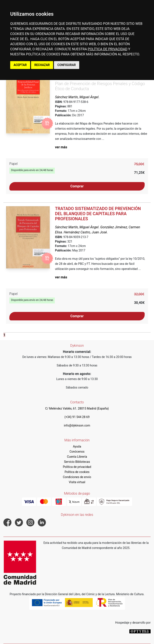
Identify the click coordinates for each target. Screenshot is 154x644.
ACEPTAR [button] (20, 65)
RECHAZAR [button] (42, 65)
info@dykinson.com (77, 425)
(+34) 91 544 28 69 (77, 417)
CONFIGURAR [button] (67, 65)
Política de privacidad (77, 467)
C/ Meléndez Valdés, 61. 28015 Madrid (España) (77, 408)
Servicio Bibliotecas (77, 462)
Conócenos (77, 452)
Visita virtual (77, 482)
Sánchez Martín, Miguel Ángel (77, 97)
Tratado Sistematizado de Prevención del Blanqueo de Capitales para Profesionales (98, 214)
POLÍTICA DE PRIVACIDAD (107, 49)
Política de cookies (77, 472)
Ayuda (77, 446)
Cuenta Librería (77, 457)
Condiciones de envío (77, 477)
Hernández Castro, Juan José (85, 232)
